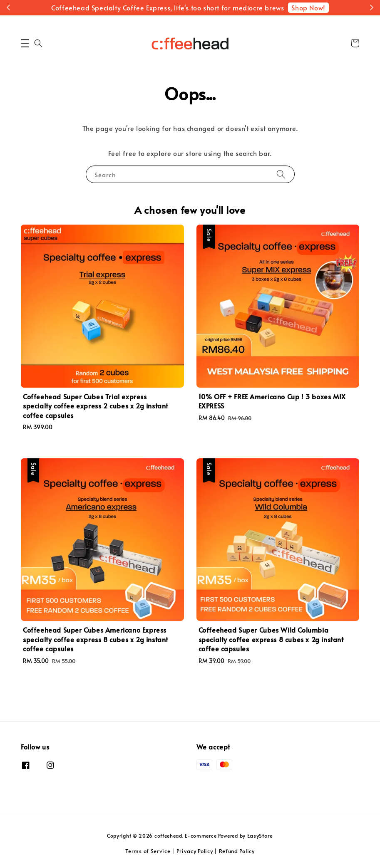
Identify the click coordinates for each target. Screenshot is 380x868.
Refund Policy (237, 851)
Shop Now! (308, 7)
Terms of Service (148, 851)
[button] (25, 43)
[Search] (281, 174)
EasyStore (260, 836)
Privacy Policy (195, 851)
